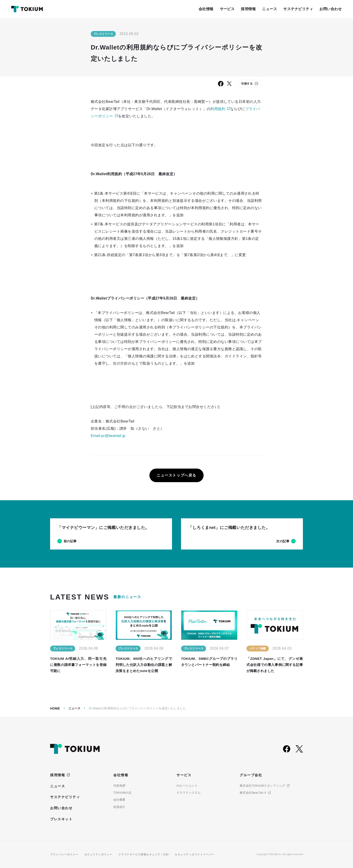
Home (55, 708)
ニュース (74, 708)
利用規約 (218, 109)
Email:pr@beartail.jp (108, 436)
